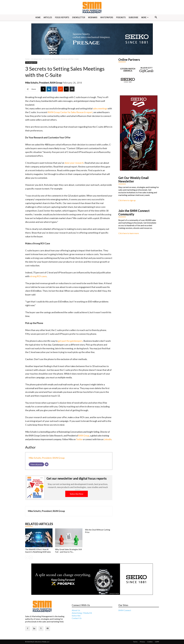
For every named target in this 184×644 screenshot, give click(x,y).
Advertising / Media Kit (82, 613)
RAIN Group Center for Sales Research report (70, 112)
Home (38, 17)
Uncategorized (36, 59)
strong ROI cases (38, 276)
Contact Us (77, 618)
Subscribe (133, 17)
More (145, 17)
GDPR (157, 642)
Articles (48, 17)
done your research (74, 163)
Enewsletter (79, 17)
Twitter (79, 439)
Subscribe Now (77, 494)
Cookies (150, 642)
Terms (135, 642)
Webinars (93, 17)
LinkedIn (108, 439)
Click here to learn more (129, 233)
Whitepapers (107, 17)
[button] (156, 18)
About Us (76, 610)
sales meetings (100, 108)
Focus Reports (62, 17)
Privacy (142, 642)
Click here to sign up (127, 200)
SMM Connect (125, 610)
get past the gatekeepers (70, 341)
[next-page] (31, 557)
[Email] (47, 464)
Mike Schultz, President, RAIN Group (44, 83)
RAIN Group (84, 436)
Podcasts (121, 17)
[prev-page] (27, 557)
